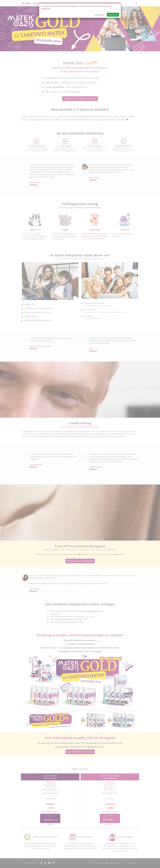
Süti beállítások (99, 15)
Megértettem (113, 15)
